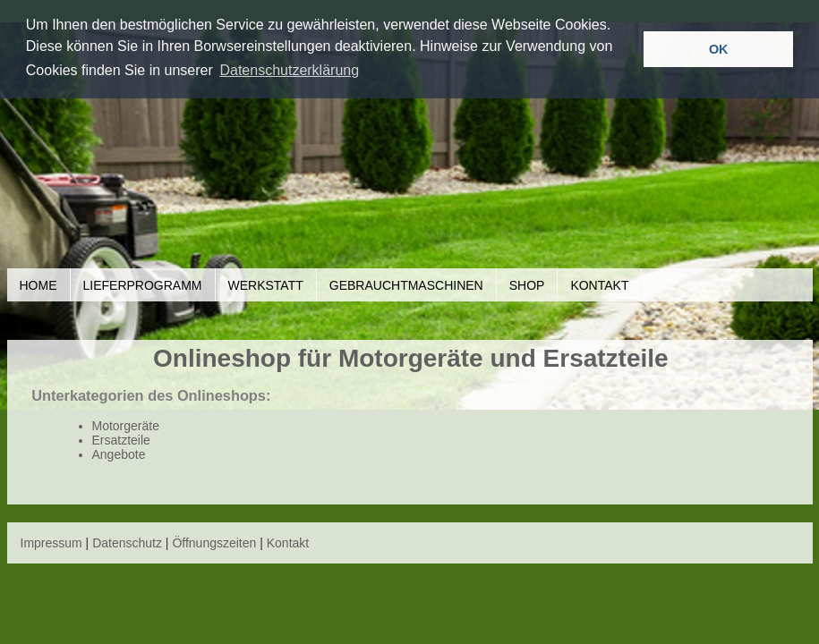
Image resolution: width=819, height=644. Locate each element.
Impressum (51, 543)
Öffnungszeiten (214, 543)
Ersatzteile (121, 440)
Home (38, 285)
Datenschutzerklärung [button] (289, 70)
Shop (527, 285)
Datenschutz (127, 543)
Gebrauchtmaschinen (406, 285)
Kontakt (599, 285)
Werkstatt (266, 285)
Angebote (119, 454)
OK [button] (719, 49)
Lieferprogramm (143, 285)
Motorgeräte (126, 426)
